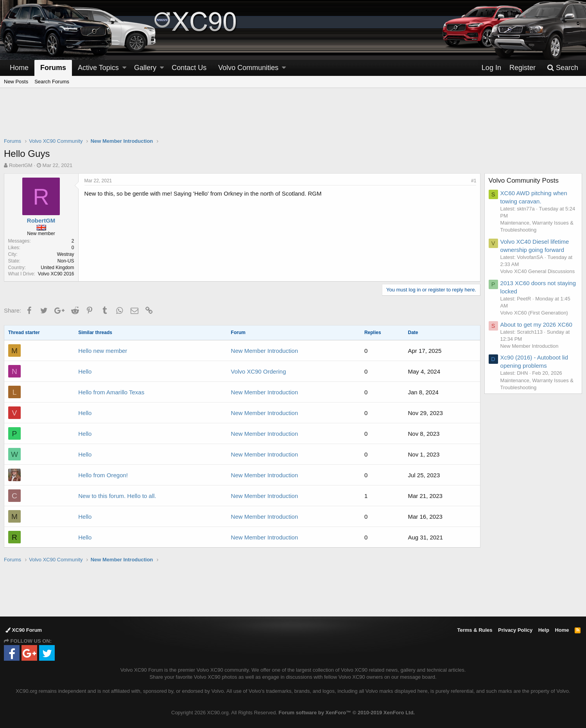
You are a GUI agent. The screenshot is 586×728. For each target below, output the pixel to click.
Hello (85, 371)
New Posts (16, 82)
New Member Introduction (265, 351)
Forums (53, 68)
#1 (474, 181)
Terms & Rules (475, 630)
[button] (124, 68)
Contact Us (189, 68)
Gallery (145, 68)
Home (19, 68)
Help (544, 630)
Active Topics (98, 68)
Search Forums (52, 82)
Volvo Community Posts (524, 181)
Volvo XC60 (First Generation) (534, 313)
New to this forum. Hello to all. (117, 496)
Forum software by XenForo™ (347, 713)
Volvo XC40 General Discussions (538, 271)
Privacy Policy (515, 630)
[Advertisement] (293, 118)
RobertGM (21, 165)
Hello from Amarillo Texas (111, 392)
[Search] (563, 68)
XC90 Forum (24, 630)
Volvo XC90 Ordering (259, 371)
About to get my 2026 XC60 (536, 324)
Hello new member (103, 351)
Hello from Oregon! (103, 475)
